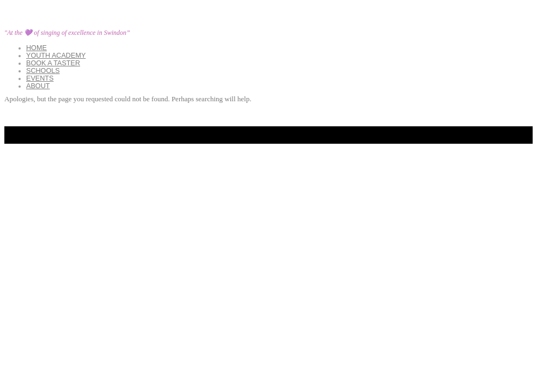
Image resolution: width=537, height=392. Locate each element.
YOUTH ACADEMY (56, 56)
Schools (43, 71)
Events (40, 78)
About (38, 86)
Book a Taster (53, 63)
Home (36, 48)
